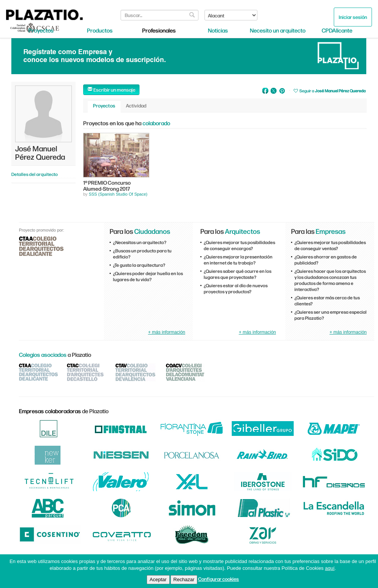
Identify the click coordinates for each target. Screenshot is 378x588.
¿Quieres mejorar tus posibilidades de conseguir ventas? (330, 245)
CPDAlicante (337, 30)
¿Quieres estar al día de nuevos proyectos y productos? (236, 288)
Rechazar (184, 579)
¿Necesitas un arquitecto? (140, 242)
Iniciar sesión (353, 17)
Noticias (218, 30)
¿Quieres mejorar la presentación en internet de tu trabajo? (238, 260)
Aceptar (158, 579)
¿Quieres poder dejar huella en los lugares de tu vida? (148, 276)
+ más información (167, 332)
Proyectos (41, 30)
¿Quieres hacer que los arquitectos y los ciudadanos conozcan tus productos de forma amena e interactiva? (330, 280)
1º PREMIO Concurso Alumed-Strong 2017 (107, 185)
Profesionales (159, 30)
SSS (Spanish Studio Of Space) (118, 194)
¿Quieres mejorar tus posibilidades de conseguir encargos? (239, 245)
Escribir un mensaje (111, 89)
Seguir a (332, 91)
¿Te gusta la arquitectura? (139, 265)
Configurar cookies (218, 579)
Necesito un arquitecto (278, 30)
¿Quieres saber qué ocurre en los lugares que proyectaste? (238, 274)
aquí (330, 568)
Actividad (136, 105)
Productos (100, 30)
